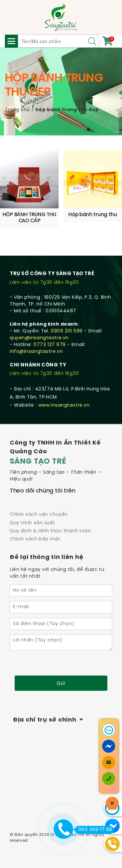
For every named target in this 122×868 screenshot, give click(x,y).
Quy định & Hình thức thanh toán (50, 531)
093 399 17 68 (94, 830)
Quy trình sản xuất (32, 523)
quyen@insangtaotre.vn (39, 338)
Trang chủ (17, 110)
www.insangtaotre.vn (64, 405)
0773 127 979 (50, 345)
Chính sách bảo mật (35, 539)
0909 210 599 (67, 331)
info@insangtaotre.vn (36, 352)
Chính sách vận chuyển (39, 515)
